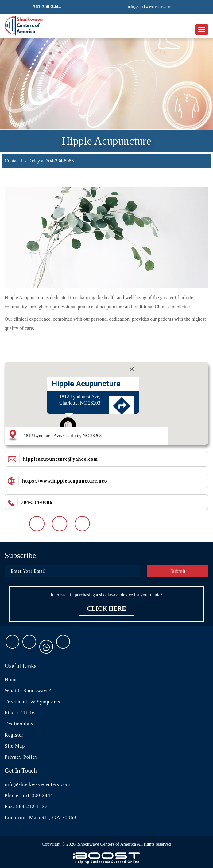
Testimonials (19, 724)
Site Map (15, 746)
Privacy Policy (21, 757)
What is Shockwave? (28, 691)
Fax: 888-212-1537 (26, 806)
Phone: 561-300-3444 (29, 795)
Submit (178, 571)
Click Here (106, 608)
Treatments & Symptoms (32, 702)
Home (11, 680)
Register (14, 735)
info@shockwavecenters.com (37, 784)
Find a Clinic (19, 713)
